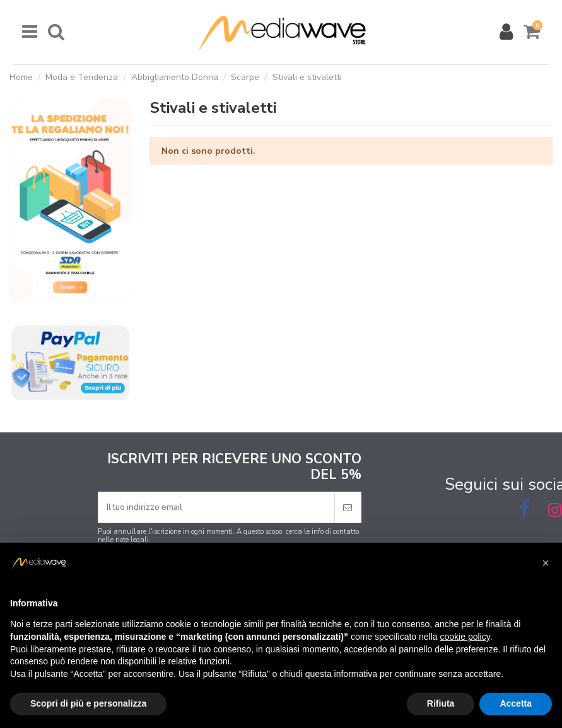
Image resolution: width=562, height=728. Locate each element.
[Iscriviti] (348, 508)
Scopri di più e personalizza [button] (88, 703)
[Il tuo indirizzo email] (216, 508)
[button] (546, 563)
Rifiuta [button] (441, 703)
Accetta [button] (516, 703)
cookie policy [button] (465, 637)
